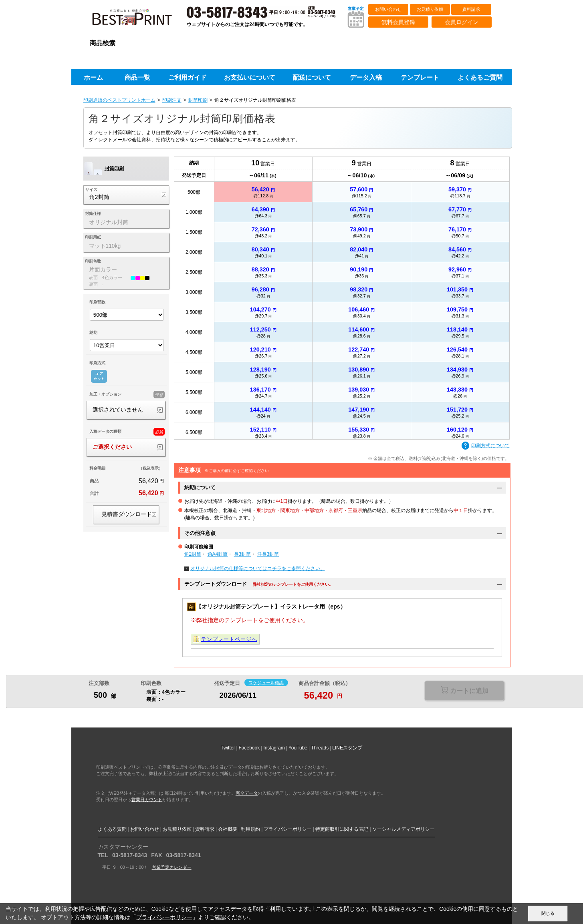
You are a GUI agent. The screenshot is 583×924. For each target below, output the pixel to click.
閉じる (548, 913)
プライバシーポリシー (288, 829)
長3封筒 (243, 554)
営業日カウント (147, 799)
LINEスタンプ (347, 748)
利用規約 (250, 829)
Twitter (228, 748)
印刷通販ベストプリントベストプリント (139, 20)
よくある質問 (112, 829)
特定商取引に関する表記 (342, 829)
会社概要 (228, 829)
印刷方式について (486, 446)
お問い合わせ (388, 9)
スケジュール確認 (266, 683)
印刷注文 (172, 100)
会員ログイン (462, 22)
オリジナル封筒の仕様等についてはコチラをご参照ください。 (258, 568)
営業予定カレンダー (172, 867)
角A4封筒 (218, 554)
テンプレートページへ (229, 639)
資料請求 (471, 9)
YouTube (298, 748)
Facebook (249, 748)
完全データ (247, 793)
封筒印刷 (198, 100)
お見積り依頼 (430, 9)
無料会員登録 (398, 22)
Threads (320, 748)
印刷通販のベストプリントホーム (119, 100)
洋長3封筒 (268, 554)
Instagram (274, 748)
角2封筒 (193, 554)
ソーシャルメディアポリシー (403, 829)
